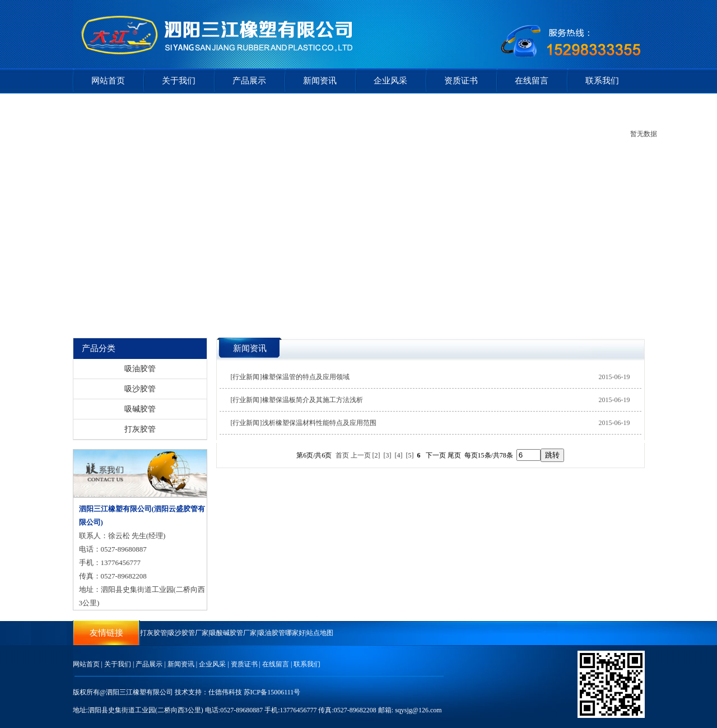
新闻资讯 (320, 81)
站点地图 (320, 633)
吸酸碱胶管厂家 (233, 633)
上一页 (361, 455)
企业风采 (390, 81)
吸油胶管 (140, 369)
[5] (410, 455)
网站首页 (108, 81)
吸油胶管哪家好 (282, 633)
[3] (388, 455)
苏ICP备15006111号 (272, 692)
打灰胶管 (140, 429)
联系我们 (602, 81)
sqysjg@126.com (418, 710)
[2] (376, 455)
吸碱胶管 (140, 409)
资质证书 (461, 81)
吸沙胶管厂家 (188, 633)
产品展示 (249, 81)
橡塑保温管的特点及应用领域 (306, 377)
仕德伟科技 (225, 692)
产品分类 (99, 348)
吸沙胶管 (140, 389)
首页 (342, 455)
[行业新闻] (246, 377)
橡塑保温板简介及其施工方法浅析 (313, 400)
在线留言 (532, 81)
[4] (399, 455)
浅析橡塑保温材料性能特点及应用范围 (319, 423)
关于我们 (179, 81)
